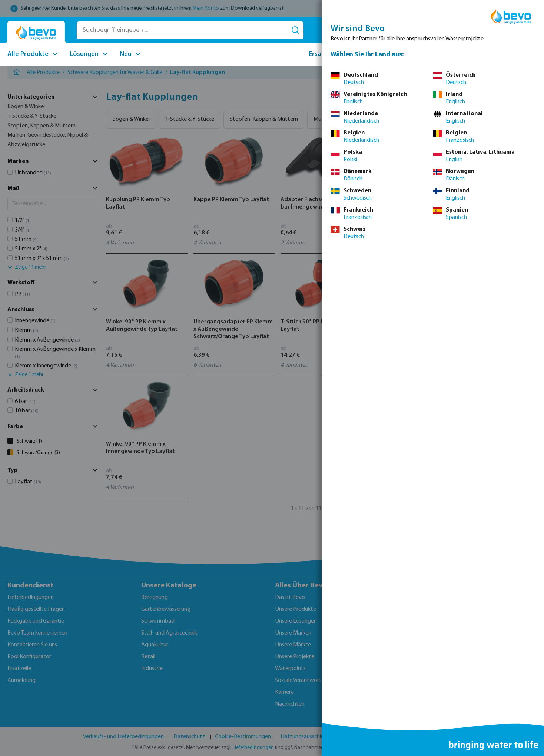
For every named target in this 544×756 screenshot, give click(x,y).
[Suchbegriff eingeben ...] (182, 30)
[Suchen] (295, 30)
